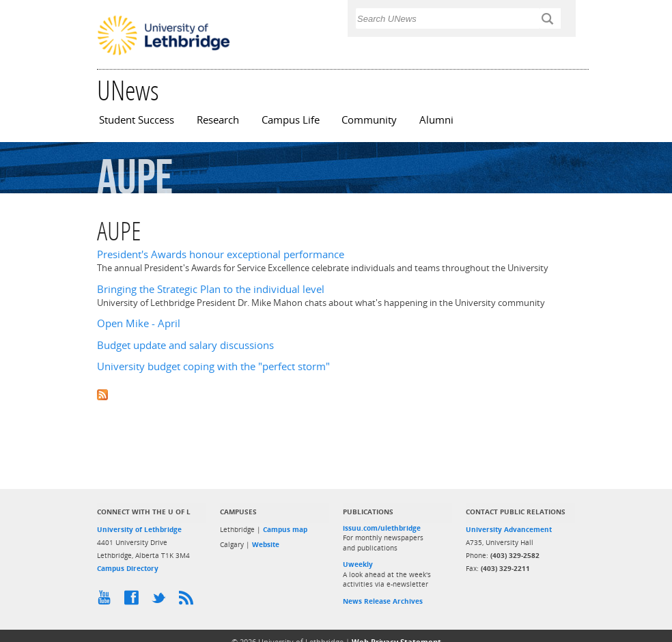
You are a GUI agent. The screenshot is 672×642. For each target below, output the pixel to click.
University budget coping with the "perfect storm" (213, 366)
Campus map (285, 529)
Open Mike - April (139, 323)
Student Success (137, 120)
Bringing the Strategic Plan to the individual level (211, 289)
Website (266, 544)
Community (369, 120)
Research (218, 120)
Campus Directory (128, 568)
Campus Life (291, 120)
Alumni (436, 120)
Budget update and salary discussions (185, 345)
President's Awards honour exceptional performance (221, 254)
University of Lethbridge (139, 529)
